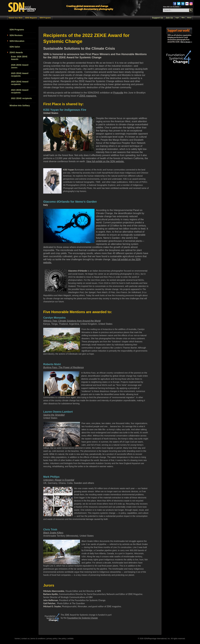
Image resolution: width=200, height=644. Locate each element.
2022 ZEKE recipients (21, 98)
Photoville (118, 93)
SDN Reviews (16, 35)
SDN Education (17, 41)
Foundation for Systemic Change (83, 618)
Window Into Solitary (20, 106)
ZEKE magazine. (88, 96)
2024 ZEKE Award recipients (20, 83)
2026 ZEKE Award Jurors (20, 66)
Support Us (158, 18)
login (177, 18)
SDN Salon (15, 47)
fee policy (62, 639)
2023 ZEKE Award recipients (20, 91)
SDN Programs (45, 18)
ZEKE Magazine (31, 18)
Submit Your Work (16, 18)
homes (17, 639)
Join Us (169, 18)
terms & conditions (38, 639)
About (189, 18)
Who (183, 18)
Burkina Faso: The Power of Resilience (64, 367)
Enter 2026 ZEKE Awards (19, 58)
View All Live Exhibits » (172, 7)
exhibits (71, 639)
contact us (25, 639)
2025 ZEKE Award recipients (20, 75)
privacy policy (52, 639)
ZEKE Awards (16, 52)
